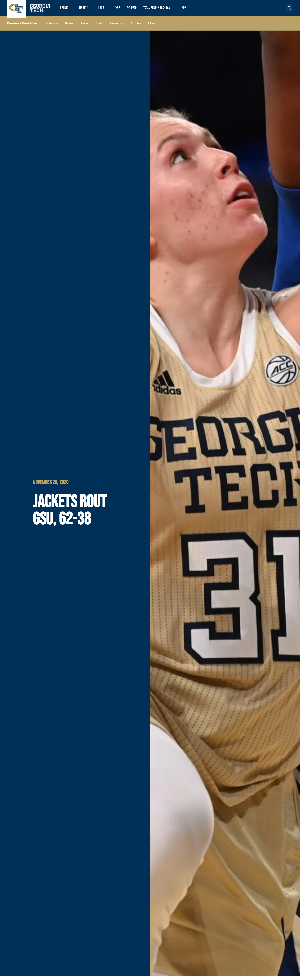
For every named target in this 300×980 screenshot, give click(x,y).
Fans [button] (108, 10)
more (152, 27)
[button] (289, 10)
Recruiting (117, 27)
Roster (70, 27)
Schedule (52, 27)
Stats (99, 27)
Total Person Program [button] (173, 10)
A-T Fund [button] (143, 10)
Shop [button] (126, 10)
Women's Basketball (23, 27)
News (85, 27)
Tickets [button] (88, 10)
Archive (136, 27)
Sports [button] (65, 10)
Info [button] (205, 10)
